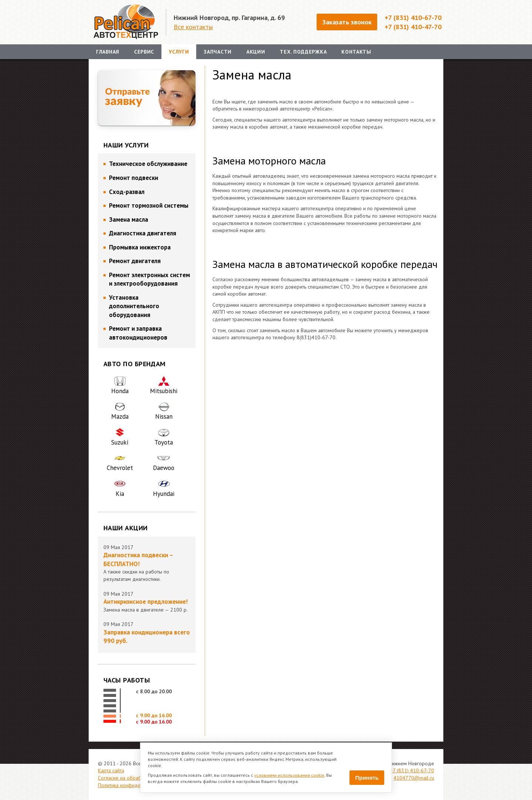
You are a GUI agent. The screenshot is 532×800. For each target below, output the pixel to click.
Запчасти (218, 52)
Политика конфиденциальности (133, 785)
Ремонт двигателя (135, 261)
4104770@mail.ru (414, 778)
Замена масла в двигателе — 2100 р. (147, 605)
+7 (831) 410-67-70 (412, 770)
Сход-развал (127, 192)
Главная (108, 52)
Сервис (144, 52)
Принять (367, 778)
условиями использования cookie (289, 775)
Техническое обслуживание (148, 164)
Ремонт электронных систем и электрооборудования (149, 279)
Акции (256, 52)
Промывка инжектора (140, 247)
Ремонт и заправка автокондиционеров (138, 333)
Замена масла (129, 219)
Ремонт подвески (134, 178)
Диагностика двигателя (143, 233)
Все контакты (193, 27)
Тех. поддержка (303, 52)
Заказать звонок (347, 22)
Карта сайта (111, 770)
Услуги (179, 52)
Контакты (356, 52)
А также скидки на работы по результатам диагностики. (147, 567)
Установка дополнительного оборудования (134, 306)
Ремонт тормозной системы (149, 205)
